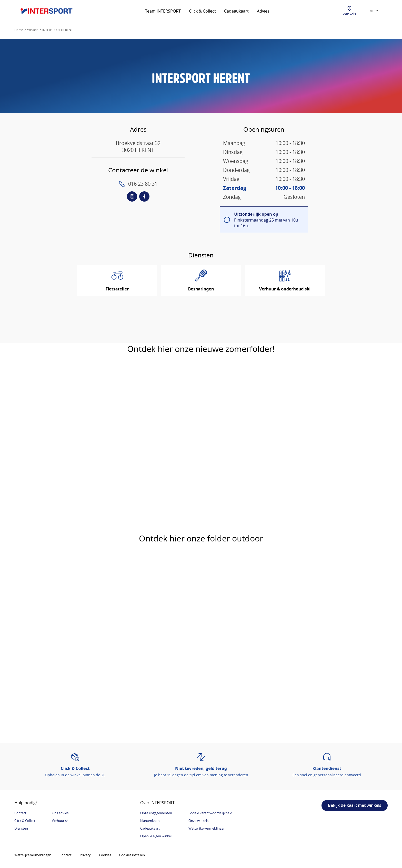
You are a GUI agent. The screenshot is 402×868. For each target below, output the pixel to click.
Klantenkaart (150, 821)
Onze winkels (198, 821)
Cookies (105, 855)
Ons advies (60, 813)
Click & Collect (202, 11)
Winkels (349, 11)
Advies (263, 11)
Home (19, 30)
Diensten (21, 828)
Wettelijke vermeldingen (207, 828)
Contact (20, 813)
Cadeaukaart (236, 11)
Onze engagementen (156, 813)
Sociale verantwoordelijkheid (210, 813)
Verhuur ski (61, 821)
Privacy (85, 855)
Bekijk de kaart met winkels (355, 805)
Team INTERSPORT (163, 11)
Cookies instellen (132, 855)
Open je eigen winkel (156, 836)
